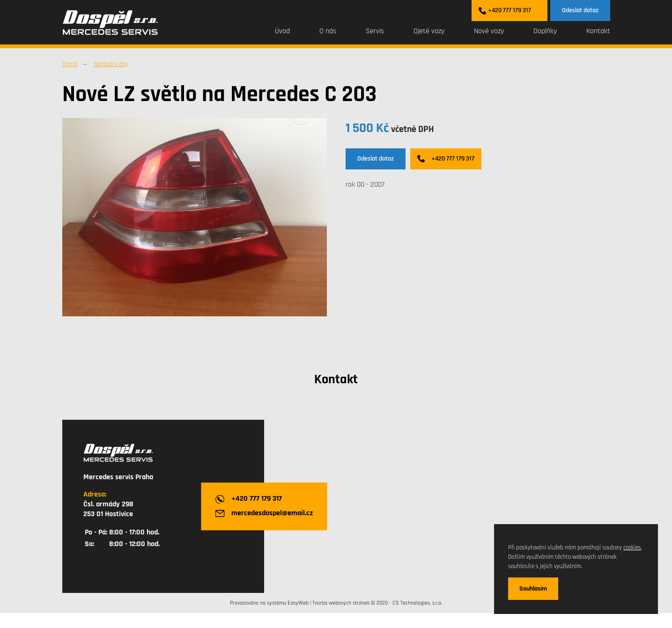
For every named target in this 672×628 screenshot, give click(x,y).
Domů (70, 64)
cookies (632, 548)
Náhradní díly (111, 64)
